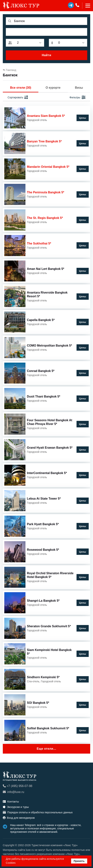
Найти (46, 55)
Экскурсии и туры (16, 807)
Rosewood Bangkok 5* (43, 550)
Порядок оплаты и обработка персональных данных (38, 812)
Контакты (11, 802)
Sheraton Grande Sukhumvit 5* (49, 626)
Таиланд (9, 70)
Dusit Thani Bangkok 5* (44, 396)
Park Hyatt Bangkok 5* (43, 524)
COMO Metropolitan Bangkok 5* (49, 346)
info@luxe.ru (13, 792)
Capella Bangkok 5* (41, 320)
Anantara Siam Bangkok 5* (46, 116)
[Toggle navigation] (86, 6)
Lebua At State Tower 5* (44, 499)
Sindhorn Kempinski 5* (43, 677)
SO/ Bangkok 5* (38, 703)
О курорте (53, 88)
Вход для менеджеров (19, 818)
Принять (79, 861)
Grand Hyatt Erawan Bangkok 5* (50, 448)
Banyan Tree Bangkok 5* (44, 141)
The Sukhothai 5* (39, 243)
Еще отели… (46, 749)
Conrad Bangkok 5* (41, 371)
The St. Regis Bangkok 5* (45, 218)
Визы (79, 88)
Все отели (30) (21, 88)
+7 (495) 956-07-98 (17, 786)
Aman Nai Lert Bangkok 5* (46, 269)
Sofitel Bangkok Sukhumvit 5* (48, 728)
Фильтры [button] (77, 98)
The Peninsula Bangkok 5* (46, 192)
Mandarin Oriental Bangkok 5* (48, 167)
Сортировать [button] (18, 98)
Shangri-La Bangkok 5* (43, 601)
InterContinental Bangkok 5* (47, 473)
